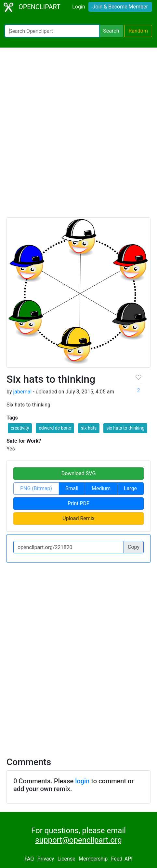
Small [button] (72, 488)
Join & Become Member (120, 7)
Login (78, 7)
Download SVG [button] (79, 473)
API (129, 859)
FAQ (29, 859)
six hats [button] (89, 428)
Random (138, 31)
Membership (93, 859)
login (82, 781)
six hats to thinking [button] (125, 428)
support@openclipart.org (78, 840)
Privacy (46, 859)
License (66, 859)
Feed (117, 859)
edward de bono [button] (55, 428)
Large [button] (130, 488)
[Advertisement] (78, 135)
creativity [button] (20, 428)
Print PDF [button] (78, 503)
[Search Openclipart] (52, 31)
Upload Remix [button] (78, 518)
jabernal (22, 392)
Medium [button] (101, 488)
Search (111, 31)
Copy (134, 547)
